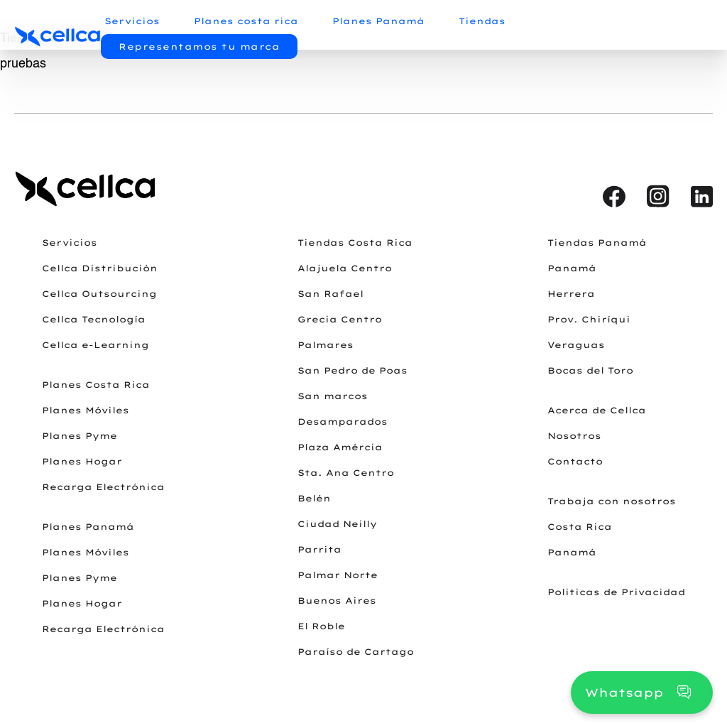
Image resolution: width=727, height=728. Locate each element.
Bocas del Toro (590, 370)
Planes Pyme (80, 436)
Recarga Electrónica (103, 487)
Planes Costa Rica (96, 385)
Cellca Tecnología (94, 319)
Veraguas (576, 345)
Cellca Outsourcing (99, 294)
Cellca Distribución (100, 268)
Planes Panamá (378, 21)
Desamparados (343, 422)
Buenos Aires (337, 601)
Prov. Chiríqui (589, 319)
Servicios (132, 21)
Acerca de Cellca (597, 410)
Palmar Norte (338, 575)
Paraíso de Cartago (356, 652)
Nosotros (574, 436)
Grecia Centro (340, 319)
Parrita (319, 549)
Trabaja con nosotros (612, 501)
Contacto (575, 461)
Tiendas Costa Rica (355, 243)
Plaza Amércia (340, 447)
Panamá (572, 268)
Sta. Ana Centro (346, 473)
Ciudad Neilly (337, 524)
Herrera (571, 294)
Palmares (326, 345)
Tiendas (482, 21)
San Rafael (330, 294)
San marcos (333, 396)
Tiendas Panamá (597, 243)
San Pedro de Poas (352, 370)
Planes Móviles (86, 410)
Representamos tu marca (199, 47)
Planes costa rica (246, 21)
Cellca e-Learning (95, 345)
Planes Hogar (82, 461)
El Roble (321, 626)
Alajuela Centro (345, 268)
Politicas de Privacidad (616, 592)
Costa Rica (580, 527)
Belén (314, 498)
